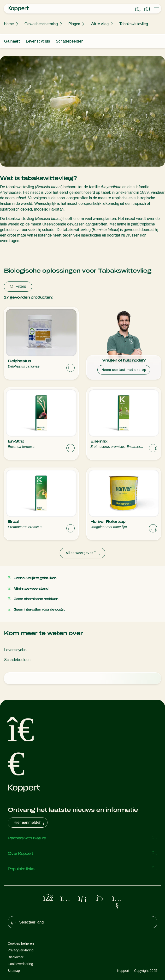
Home (9, 24)
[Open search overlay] (138, 9)
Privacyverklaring (21, 950)
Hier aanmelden (29, 823)
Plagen (74, 24)
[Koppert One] (147, 9)
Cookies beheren (21, 943)
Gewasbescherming (41, 24)
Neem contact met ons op (124, 370)
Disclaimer (16, 957)
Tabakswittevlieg (134, 24)
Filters (18, 286)
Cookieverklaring (20, 964)
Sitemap (14, 971)
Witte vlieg (100, 24)
